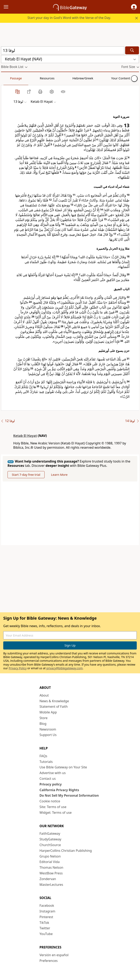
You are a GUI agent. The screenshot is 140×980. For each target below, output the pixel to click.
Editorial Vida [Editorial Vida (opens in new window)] (50, 862)
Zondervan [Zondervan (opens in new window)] (48, 879)
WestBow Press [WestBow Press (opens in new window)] (51, 873)
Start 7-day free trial (26, 475)
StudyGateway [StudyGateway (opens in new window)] (50, 839)
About (44, 695)
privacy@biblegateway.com (65, 668)
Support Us (48, 735)
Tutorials (46, 762)
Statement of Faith (54, 707)
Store (44, 718)
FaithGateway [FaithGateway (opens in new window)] (50, 833)
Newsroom (48, 729)
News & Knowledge (54, 701)
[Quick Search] (63, 50)
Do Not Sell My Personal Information (69, 795)
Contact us (48, 779)
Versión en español (54, 955)
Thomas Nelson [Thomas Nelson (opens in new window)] (51, 867)
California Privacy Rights (59, 790)
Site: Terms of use (53, 807)
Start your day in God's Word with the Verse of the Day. (69, 18)
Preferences (49, 961)
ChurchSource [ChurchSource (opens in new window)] (50, 845)
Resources (30, 78)
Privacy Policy (18, 668)
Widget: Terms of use (56, 813)
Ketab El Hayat (25, 436)
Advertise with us (53, 773)
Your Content (80, 78)
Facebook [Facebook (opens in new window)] (47, 906)
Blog (43, 724)
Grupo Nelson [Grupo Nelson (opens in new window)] (50, 856)
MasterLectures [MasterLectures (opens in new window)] (51, 885)
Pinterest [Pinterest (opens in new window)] (46, 917)
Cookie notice (50, 801)
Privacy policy (51, 784)
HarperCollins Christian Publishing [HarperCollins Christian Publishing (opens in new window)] (66, 851)
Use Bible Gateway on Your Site (63, 767)
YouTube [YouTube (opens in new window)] (46, 934)
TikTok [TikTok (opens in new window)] (44, 923)
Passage (10, 78)
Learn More (59, 475)
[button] (134, 7)
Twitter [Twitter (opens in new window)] (45, 928)
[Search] (132, 50)
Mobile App (48, 712)
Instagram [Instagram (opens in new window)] (47, 911)
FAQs (43, 756)
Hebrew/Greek (54, 78)
